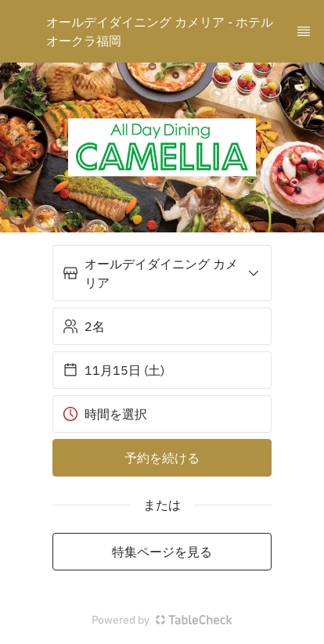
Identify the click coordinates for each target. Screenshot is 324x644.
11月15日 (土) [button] (113, 370)
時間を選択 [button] (105, 414)
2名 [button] (84, 326)
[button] (162, 273)
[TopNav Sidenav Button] (304, 31)
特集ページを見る (162, 552)
